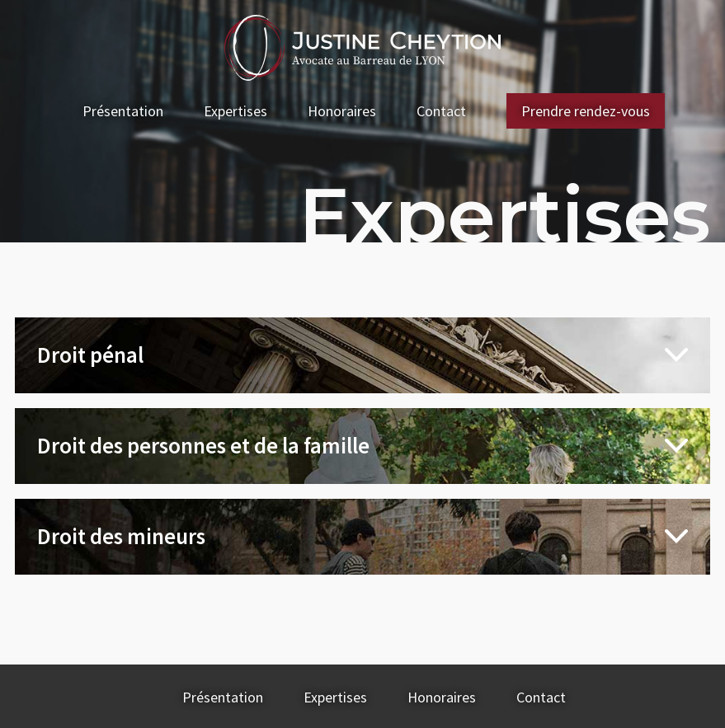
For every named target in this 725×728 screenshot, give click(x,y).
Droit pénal (90, 355)
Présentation (123, 111)
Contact (441, 111)
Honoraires (342, 111)
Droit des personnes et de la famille (203, 445)
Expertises (235, 111)
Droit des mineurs (121, 536)
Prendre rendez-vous (586, 111)
